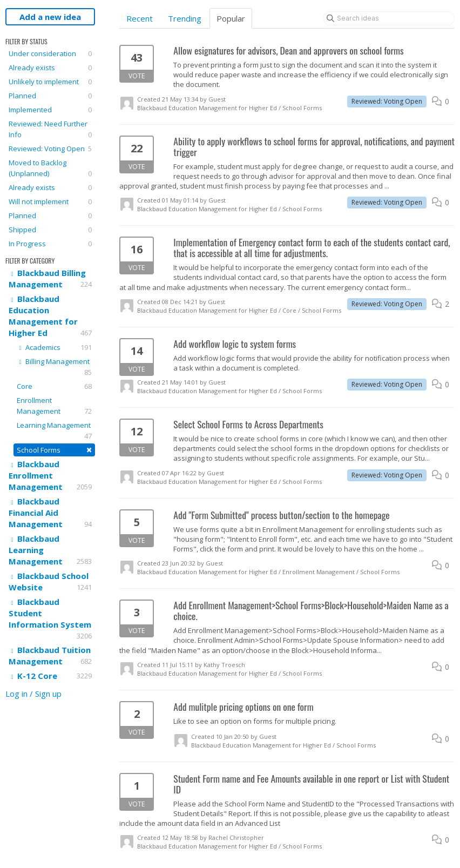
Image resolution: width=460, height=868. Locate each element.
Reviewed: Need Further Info (50, 129)
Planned (50, 96)
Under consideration (50, 53)
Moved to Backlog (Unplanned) (50, 168)
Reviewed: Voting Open (50, 149)
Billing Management (54, 367)
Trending (185, 18)
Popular (231, 18)
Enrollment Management (54, 406)
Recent (140, 18)
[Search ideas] (389, 18)
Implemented (50, 110)
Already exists (50, 68)
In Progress (50, 244)
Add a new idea (50, 17)
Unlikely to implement (50, 82)
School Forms (54, 450)
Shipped (50, 230)
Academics (54, 347)
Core (54, 386)
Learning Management (54, 431)
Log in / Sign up (33, 694)
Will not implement (50, 201)
